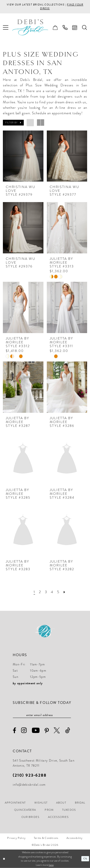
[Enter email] (42, 715)
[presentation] (23, 156)
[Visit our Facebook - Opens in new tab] (15, 731)
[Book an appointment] (75, 27)
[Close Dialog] (4, 859)
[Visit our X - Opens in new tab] (57, 730)
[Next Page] (64, 592)
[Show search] (85, 27)
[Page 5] (58, 592)
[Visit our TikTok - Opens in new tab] (68, 730)
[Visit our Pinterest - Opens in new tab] (47, 731)
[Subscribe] (69, 715)
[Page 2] (40, 592)
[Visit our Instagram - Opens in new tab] (24, 730)
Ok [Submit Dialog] (85, 859)
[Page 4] (52, 592)
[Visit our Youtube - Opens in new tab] (36, 731)
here (51, 865)
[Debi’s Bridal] (34, 27)
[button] (6, 27)
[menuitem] (6, 27)
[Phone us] (65, 27)
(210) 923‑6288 (30, 775)
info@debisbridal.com (29, 785)
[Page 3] (46, 592)
